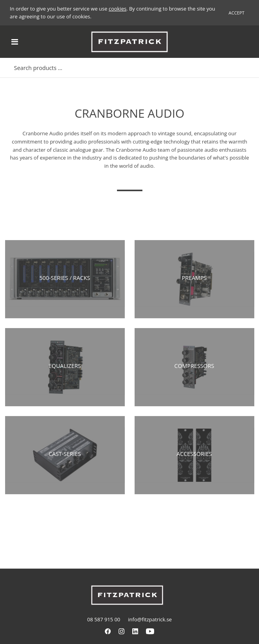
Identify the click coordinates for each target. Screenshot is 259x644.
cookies (118, 9)
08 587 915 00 (104, 619)
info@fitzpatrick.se (150, 619)
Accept (236, 13)
